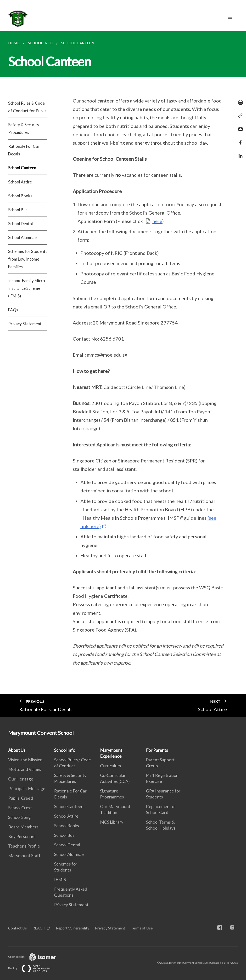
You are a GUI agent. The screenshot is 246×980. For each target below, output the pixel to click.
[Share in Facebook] (239, 140)
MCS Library (112, 822)
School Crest (20, 808)
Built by (34, 968)
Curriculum (110, 766)
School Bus (18, 210)
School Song (19, 817)
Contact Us (17, 928)
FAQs (13, 310)
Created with (36, 957)
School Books (20, 196)
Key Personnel (22, 836)
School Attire (20, 182)
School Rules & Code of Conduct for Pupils (27, 107)
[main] (123, 374)
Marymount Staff (24, 855)
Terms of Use (142, 928)
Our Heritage (21, 779)
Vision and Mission (25, 760)
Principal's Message (27, 788)
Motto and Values (25, 769)
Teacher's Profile (24, 846)
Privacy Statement (25, 324)
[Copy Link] (239, 116)
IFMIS (60, 879)
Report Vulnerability (73, 928)
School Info (65, 750)
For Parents (157, 750)
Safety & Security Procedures (24, 128)
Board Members (23, 827)
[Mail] (239, 126)
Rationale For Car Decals (24, 150)
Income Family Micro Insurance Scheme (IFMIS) (27, 288)
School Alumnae (22, 237)
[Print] (239, 102)
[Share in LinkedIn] (239, 153)
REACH (39, 928)
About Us (17, 750)
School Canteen (22, 168)
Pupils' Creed (20, 798)
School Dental (20, 224)
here (157, 221)
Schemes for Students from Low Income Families (28, 259)
